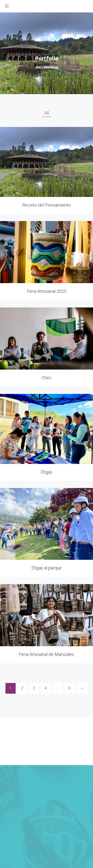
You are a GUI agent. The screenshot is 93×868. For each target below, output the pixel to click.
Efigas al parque (47, 568)
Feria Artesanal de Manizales (46, 654)
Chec (47, 378)
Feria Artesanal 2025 (47, 291)
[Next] (82, 688)
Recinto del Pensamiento (46, 205)
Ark (38, 67)
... (58, 688)
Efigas (46, 472)
